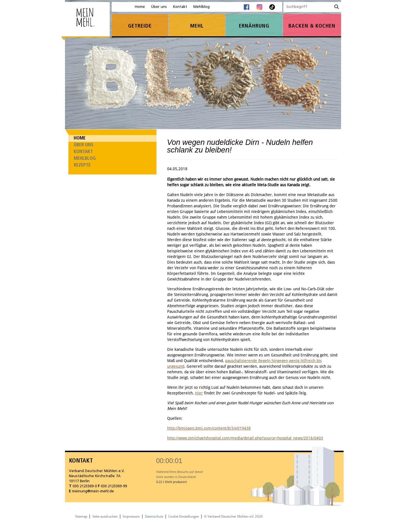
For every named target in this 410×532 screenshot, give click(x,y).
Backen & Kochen (312, 26)
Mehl (197, 26)
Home (140, 7)
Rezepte (82, 165)
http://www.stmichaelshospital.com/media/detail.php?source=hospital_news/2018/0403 (245, 438)
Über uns (159, 7)
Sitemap (81, 517)
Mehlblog (201, 7)
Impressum (131, 517)
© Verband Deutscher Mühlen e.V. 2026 (233, 517)
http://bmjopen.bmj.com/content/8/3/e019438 (209, 428)
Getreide (140, 26)
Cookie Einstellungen (184, 517)
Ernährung (254, 26)
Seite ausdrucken (105, 517)
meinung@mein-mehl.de (93, 491)
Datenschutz (154, 517)
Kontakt (180, 7)
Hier (199, 393)
